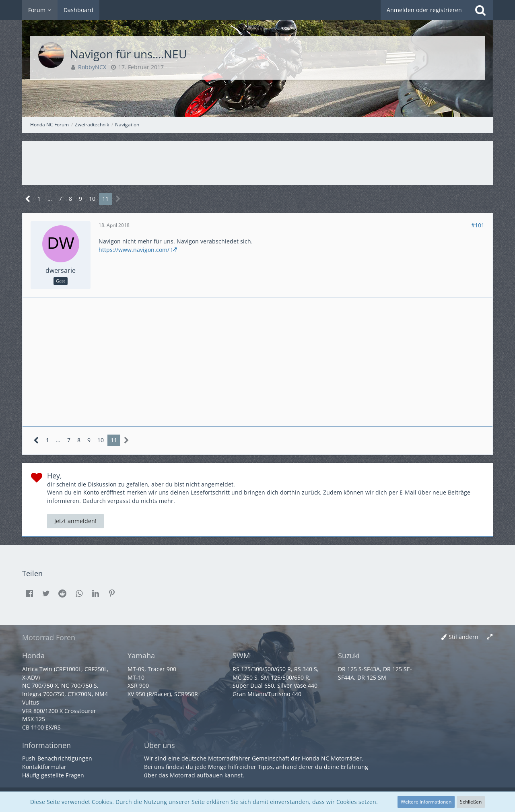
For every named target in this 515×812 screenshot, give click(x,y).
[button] (29, 594)
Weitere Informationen (426, 802)
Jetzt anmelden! (75, 521)
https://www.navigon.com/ (134, 250)
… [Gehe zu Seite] (50, 199)
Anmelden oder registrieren (424, 10)
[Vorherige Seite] (28, 199)
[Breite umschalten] (490, 637)
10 (92, 199)
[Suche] (480, 10)
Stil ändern (463, 637)
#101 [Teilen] (478, 225)
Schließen (471, 802)
